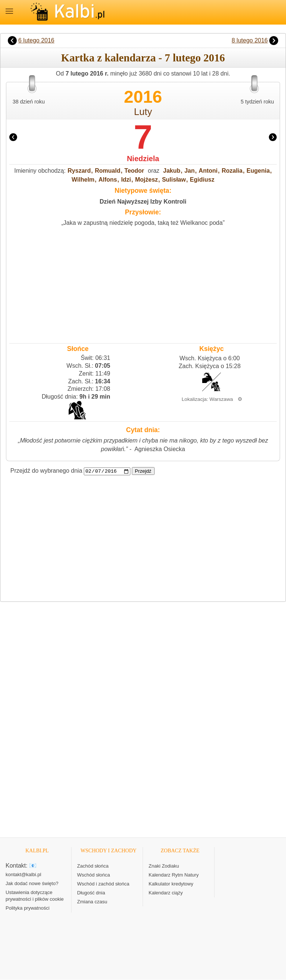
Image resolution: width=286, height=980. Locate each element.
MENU (9, 11)
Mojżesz (147, 180)
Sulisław (174, 180)
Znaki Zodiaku (164, 866)
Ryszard (79, 171)
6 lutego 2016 (36, 40)
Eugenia (258, 171)
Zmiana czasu (92, 902)
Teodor (134, 171)
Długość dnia (91, 893)
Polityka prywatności (28, 908)
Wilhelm (83, 180)
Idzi (126, 180)
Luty (143, 112)
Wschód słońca (93, 875)
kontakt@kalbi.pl (23, 875)
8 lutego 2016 (250, 40)
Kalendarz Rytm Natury (174, 875)
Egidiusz (202, 180)
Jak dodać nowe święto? (32, 884)
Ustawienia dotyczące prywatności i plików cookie (35, 896)
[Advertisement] (143, 283)
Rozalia (232, 171)
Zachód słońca (93, 866)
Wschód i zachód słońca (103, 884)
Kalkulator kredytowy (171, 884)
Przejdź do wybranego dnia (46, 471)
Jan (190, 171)
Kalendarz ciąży (166, 893)
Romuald (108, 171)
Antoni (208, 171)
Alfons (108, 180)
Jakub (172, 171)
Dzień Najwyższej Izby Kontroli (143, 202)
